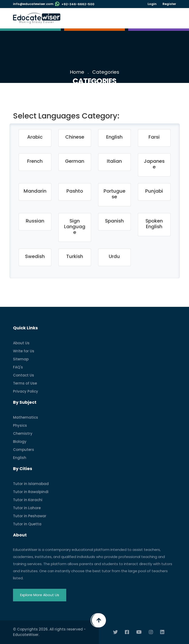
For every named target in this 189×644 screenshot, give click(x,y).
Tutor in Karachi (28, 500)
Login (152, 4)
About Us (21, 343)
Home (77, 72)
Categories (106, 72)
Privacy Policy (26, 391)
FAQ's (18, 367)
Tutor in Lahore (27, 508)
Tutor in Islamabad (31, 484)
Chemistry (23, 433)
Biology (20, 442)
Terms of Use (25, 383)
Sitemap (21, 359)
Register (169, 4)
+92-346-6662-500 (78, 4)
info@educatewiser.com (33, 4)
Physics (20, 425)
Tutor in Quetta (27, 524)
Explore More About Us (40, 595)
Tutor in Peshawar (30, 516)
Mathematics (26, 417)
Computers (24, 450)
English (20, 458)
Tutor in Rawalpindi (31, 492)
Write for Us (24, 351)
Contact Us (24, 375)
